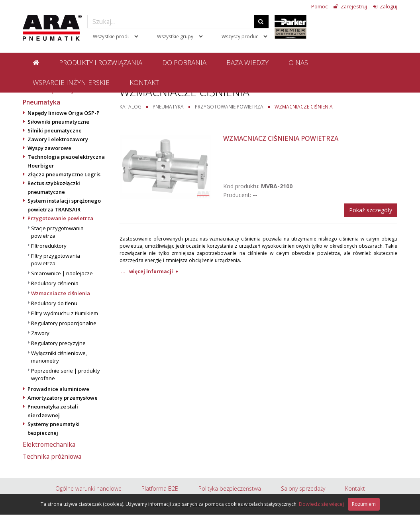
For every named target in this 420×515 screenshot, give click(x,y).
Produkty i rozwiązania (101, 62)
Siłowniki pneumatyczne (58, 122)
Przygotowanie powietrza (60, 218)
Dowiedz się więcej (321, 504)
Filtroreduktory (49, 246)
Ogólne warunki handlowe (88, 488)
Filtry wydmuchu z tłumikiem (65, 313)
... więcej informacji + (150, 271)
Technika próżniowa (52, 456)
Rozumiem (364, 504)
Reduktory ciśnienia (55, 283)
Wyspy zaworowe (49, 148)
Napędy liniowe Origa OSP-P (64, 113)
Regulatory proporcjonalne (64, 323)
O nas (298, 62)
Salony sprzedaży (303, 488)
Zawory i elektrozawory (58, 139)
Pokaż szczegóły (371, 210)
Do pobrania (184, 62)
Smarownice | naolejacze (62, 273)
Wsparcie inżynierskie (71, 82)
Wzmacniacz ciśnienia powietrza (281, 138)
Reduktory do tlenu (54, 303)
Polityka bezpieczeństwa (230, 488)
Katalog (131, 107)
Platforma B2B (160, 488)
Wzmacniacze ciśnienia (61, 293)
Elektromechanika (49, 444)
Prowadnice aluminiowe (58, 389)
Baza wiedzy (247, 62)
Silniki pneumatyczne (55, 130)
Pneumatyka (41, 102)
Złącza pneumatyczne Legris (64, 174)
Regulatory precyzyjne (58, 343)
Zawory (40, 333)
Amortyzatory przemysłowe (63, 398)
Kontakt (144, 82)
